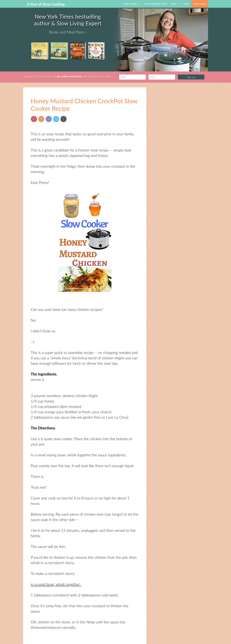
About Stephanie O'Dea (156, 4)
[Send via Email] (63, 119)
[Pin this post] (34, 119)
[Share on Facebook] (49, 119)
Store (175, 4)
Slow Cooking (132, 4)
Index (186, 4)
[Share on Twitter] (56, 119)
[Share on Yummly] (41, 119)
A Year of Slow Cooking (46, 4)
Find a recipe (200, 4)
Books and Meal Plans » (68, 32)
